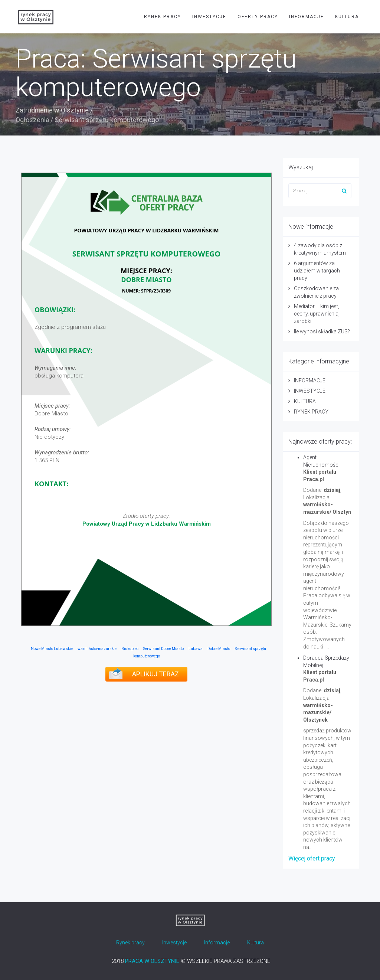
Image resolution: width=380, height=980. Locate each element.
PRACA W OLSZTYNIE (152, 961)
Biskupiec (130, 649)
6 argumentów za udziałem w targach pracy (317, 271)
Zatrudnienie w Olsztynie (52, 110)
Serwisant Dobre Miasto (163, 649)
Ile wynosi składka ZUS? (322, 331)
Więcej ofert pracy (312, 858)
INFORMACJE (307, 17)
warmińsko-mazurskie (97, 649)
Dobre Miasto (219, 649)
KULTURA (347, 17)
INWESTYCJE (209, 17)
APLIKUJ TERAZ (155, 674)
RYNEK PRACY (163, 17)
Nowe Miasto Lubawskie (52, 649)
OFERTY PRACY (258, 17)
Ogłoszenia (32, 120)
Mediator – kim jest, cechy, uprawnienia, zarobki (317, 314)
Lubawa (196, 649)
